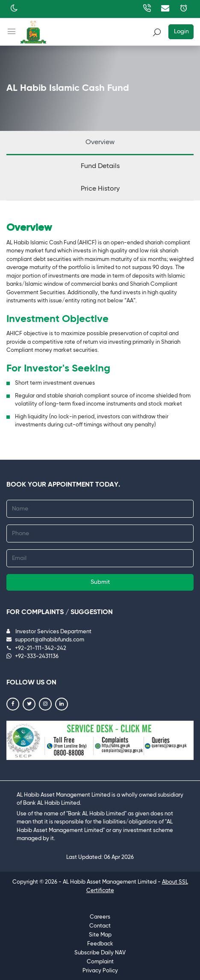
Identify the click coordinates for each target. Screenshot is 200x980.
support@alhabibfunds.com (45, 640)
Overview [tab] (100, 142)
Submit (100, 582)
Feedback (100, 944)
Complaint (100, 962)
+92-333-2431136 (32, 657)
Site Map (100, 935)
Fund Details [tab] (100, 166)
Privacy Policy (100, 971)
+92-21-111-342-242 (36, 648)
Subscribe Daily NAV (100, 953)
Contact (100, 926)
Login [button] (181, 32)
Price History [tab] (100, 189)
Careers (100, 917)
